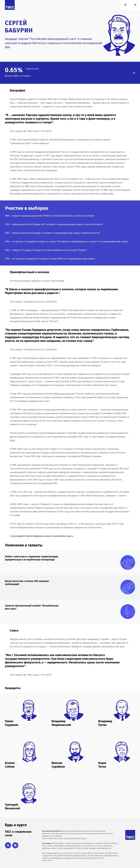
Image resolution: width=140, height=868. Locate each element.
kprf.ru (106, 843)
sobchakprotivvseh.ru (74, 846)
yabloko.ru (108, 846)
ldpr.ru (44, 846)
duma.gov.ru (76, 843)
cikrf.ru (68, 843)
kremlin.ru (114, 843)
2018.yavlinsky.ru (58, 843)
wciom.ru (100, 846)
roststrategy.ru (59, 846)
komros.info (98, 843)
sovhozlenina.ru (89, 846)
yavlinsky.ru (47, 848)
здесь (70, 536)
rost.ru (50, 846)
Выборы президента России (39, 8)
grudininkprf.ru (87, 843)
